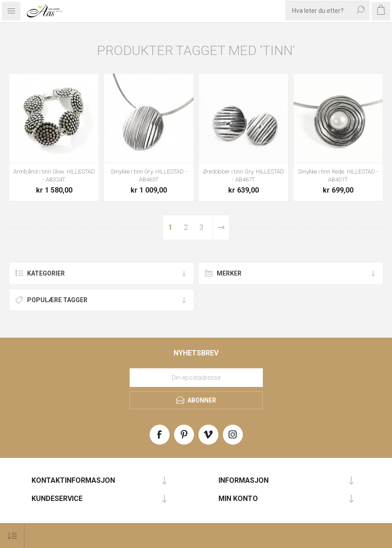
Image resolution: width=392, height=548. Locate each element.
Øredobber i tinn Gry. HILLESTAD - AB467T (244, 175)
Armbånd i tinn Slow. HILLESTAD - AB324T (54, 175)
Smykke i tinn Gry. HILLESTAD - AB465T (149, 175)
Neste (221, 227)
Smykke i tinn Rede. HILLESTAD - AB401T (338, 175)
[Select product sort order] (12, 536)
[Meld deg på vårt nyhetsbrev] (196, 378)
